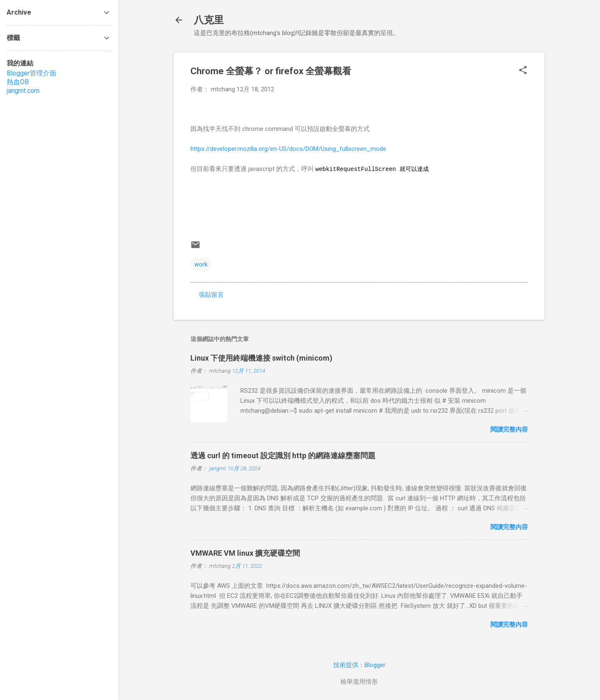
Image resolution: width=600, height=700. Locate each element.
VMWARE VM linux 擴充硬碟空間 (245, 553)
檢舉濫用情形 (359, 682)
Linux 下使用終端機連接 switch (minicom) (261, 358)
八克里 (209, 20)
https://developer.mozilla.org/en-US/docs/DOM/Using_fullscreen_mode (288, 149)
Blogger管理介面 (31, 73)
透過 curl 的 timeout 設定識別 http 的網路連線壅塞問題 (283, 455)
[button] (523, 71)
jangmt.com (23, 91)
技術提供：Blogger (359, 665)
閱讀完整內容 (509, 429)
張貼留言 (211, 295)
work (201, 264)
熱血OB (18, 82)
